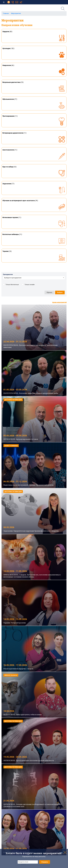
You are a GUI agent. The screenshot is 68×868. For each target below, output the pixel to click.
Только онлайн (30, 285)
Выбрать (60, 292)
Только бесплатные (12, 285)
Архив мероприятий (59, 302)
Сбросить (49, 292)
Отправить (45, 862)
